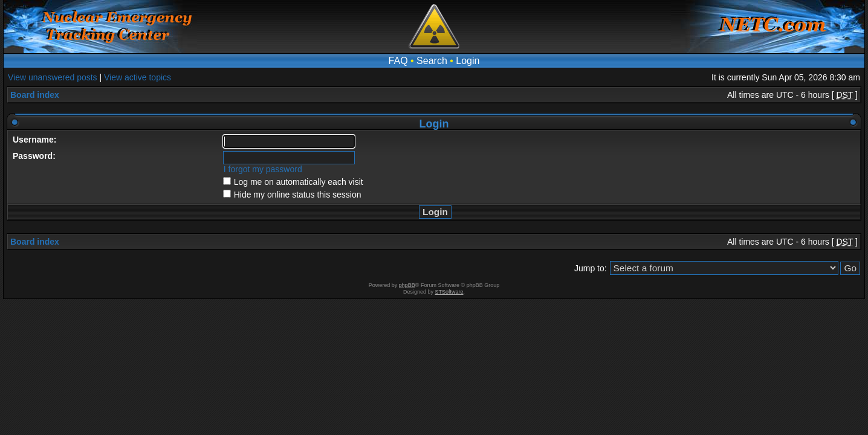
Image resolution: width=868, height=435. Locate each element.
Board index (35, 95)
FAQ (398, 61)
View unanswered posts (53, 77)
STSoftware (449, 292)
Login (468, 61)
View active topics (138, 77)
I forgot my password (263, 169)
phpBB (407, 285)
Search (432, 61)
